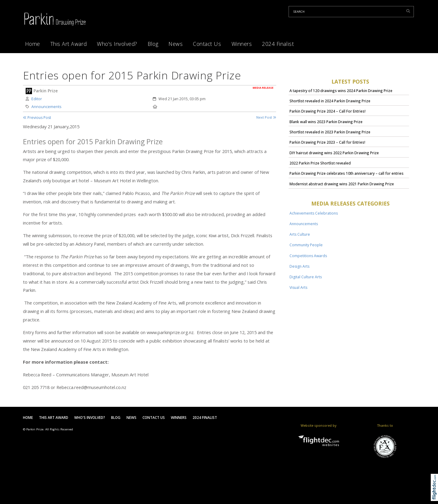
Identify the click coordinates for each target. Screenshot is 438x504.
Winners (242, 44)
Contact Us (207, 44)
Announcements (46, 107)
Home (33, 44)
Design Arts (299, 266)
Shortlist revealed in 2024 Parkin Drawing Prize (330, 101)
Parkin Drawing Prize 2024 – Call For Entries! (328, 111)
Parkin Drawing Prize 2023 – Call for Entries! (327, 142)
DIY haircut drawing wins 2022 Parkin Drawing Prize (334, 153)
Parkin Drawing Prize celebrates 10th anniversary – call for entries (347, 173)
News (176, 44)
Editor (37, 99)
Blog (153, 44)
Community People (306, 245)
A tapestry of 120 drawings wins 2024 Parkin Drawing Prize (341, 91)
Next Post (266, 117)
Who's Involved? (117, 44)
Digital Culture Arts (306, 277)
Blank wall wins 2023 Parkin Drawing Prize (326, 122)
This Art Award (69, 44)
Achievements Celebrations (314, 213)
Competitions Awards (308, 256)
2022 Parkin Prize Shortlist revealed (320, 163)
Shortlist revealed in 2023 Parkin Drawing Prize (330, 132)
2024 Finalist (278, 44)
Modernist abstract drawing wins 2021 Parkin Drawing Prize (342, 184)
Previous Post (37, 118)
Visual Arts (298, 287)
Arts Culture (300, 234)
